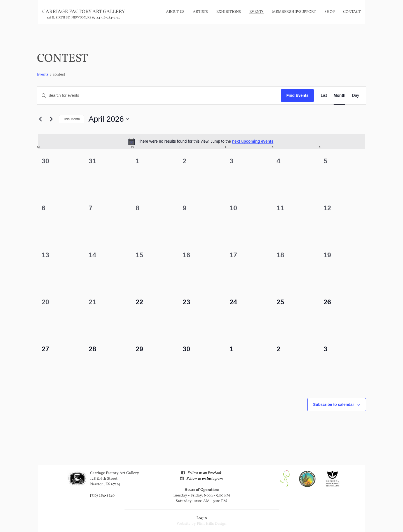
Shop (330, 12)
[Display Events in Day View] (356, 96)
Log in (202, 518)
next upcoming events (253, 141)
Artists (200, 12)
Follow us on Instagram (205, 479)
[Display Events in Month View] (339, 96)
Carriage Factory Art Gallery (84, 12)
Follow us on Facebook (204, 473)
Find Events (297, 95)
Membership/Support (294, 12)
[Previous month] (40, 119)
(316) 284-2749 (102, 495)
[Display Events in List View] (324, 96)
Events (256, 12)
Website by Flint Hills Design (201, 524)
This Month (72, 119)
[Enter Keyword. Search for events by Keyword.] (159, 96)
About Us (175, 12)
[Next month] (51, 119)
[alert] (201, 142)
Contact (352, 12)
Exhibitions (229, 12)
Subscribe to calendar (334, 404)
